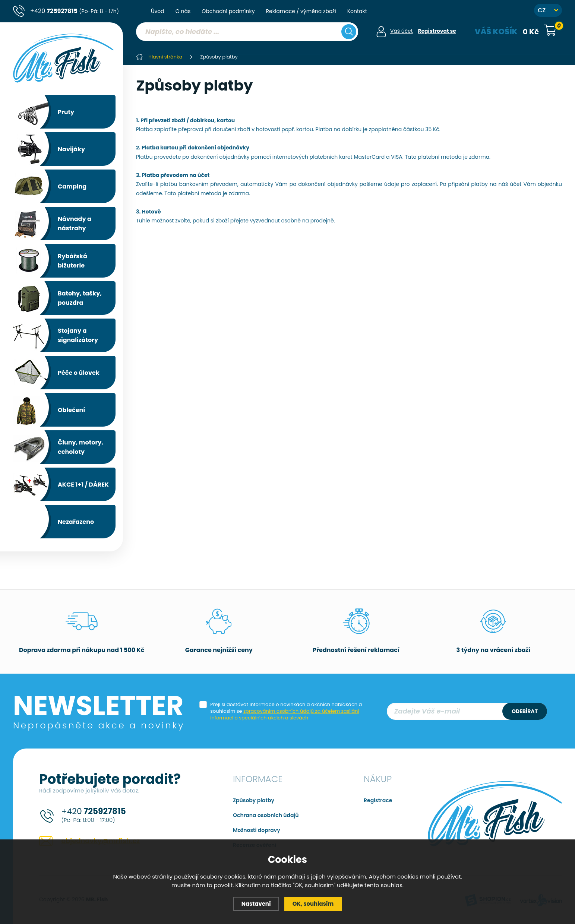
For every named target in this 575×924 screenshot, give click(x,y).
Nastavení (256, 904)
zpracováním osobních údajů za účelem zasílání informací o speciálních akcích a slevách (285, 714)
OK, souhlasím (313, 904)
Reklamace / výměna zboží (301, 11)
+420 (75, 11)
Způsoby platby (254, 800)
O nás (183, 11)
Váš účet (401, 31)
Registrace (378, 800)
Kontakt (357, 11)
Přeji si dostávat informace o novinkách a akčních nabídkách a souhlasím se (286, 711)
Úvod (158, 11)
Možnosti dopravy (257, 830)
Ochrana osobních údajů (266, 815)
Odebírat (525, 711)
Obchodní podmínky (228, 11)
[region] (247, 47)
